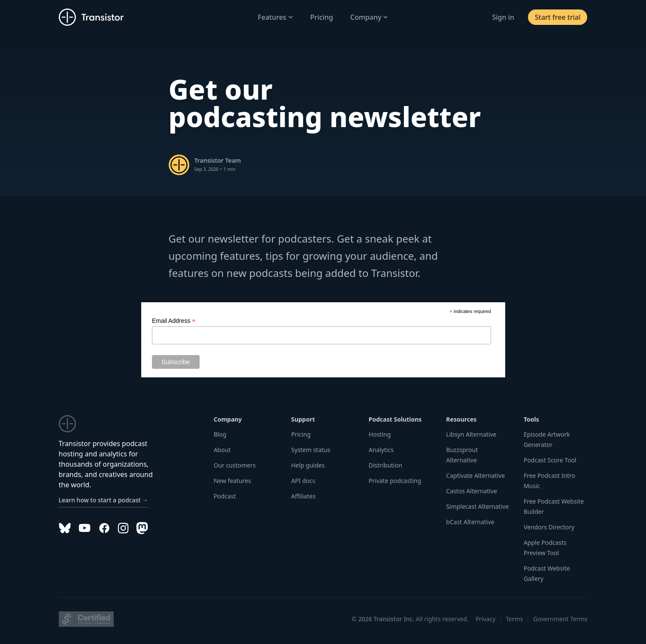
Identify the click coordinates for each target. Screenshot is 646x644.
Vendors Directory (549, 527)
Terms (514, 619)
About (222, 450)
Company (369, 17)
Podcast (225, 496)
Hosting (380, 434)
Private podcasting (395, 481)
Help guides (308, 465)
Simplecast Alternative (477, 506)
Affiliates (303, 496)
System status (311, 450)
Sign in (503, 17)
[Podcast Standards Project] (86, 619)
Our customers (235, 465)
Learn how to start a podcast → (104, 500)
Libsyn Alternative (471, 434)
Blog (220, 434)
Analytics (381, 450)
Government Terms (560, 619)
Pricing (322, 17)
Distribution (385, 465)
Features (276, 17)
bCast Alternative (470, 522)
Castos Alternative (472, 491)
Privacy (486, 619)
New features (232, 481)
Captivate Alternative (475, 475)
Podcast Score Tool (550, 460)
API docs (303, 481)
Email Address (174, 321)
